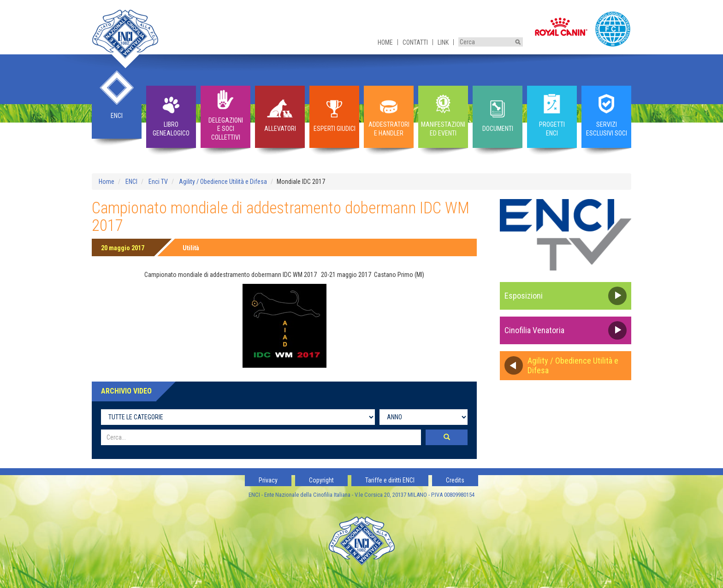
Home (385, 42)
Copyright (321, 480)
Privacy (268, 480)
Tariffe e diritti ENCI (390, 480)
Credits (455, 480)
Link (443, 42)
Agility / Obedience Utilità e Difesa (223, 182)
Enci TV (158, 182)
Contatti (415, 42)
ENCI (131, 182)
